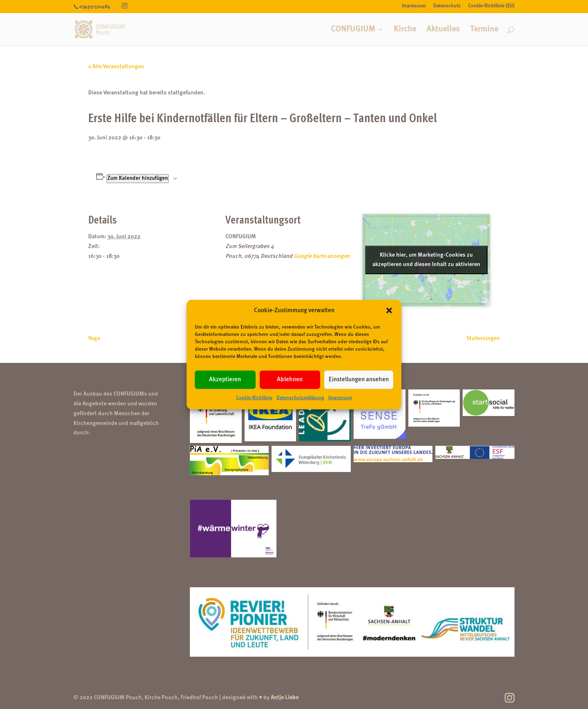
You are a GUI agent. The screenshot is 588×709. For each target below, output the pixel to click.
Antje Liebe (285, 698)
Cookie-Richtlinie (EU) (491, 6)
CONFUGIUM (353, 30)
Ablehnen (290, 380)
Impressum (340, 398)
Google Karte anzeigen (322, 256)
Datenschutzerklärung (300, 398)
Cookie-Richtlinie (254, 398)
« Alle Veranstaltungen (116, 67)
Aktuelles (443, 30)
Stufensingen (483, 338)
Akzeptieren (225, 380)
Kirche (405, 30)
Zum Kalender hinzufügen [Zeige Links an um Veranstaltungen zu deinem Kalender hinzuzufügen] (138, 178)
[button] (389, 311)
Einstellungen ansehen (359, 380)
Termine (484, 30)
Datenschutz (447, 6)
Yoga (94, 338)
